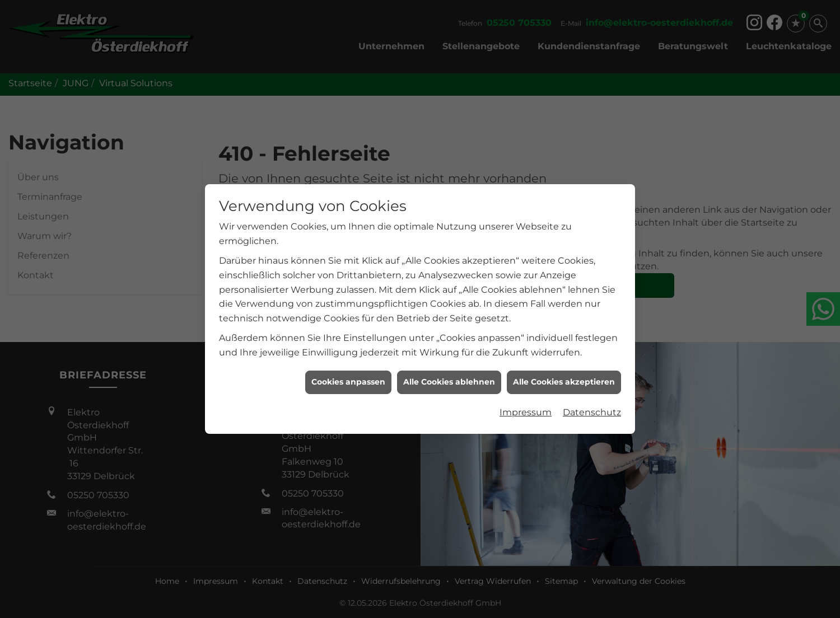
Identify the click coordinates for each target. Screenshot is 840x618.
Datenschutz (592, 409)
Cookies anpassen (348, 380)
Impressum (526, 409)
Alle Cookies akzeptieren (564, 380)
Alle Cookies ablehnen (449, 380)
